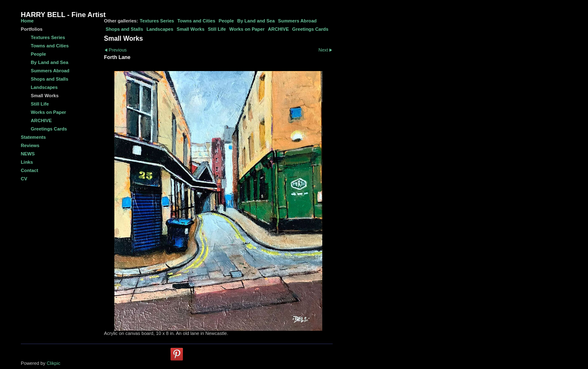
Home (27, 21)
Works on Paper (247, 29)
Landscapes (160, 29)
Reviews (30, 145)
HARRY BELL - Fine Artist (63, 15)
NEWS (28, 154)
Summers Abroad (298, 21)
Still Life (217, 29)
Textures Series (157, 21)
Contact (30, 170)
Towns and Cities (196, 21)
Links (27, 162)
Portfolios (32, 29)
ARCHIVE (278, 29)
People (226, 21)
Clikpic (53, 363)
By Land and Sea (256, 21)
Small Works (191, 29)
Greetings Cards (310, 29)
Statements (33, 137)
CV (24, 179)
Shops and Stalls (124, 29)
